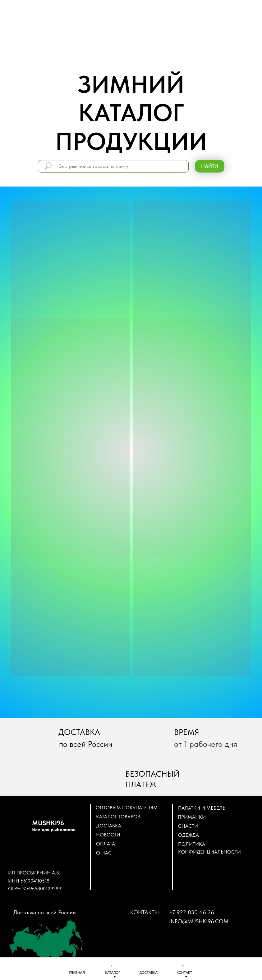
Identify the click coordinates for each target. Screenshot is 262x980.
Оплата (106, 844)
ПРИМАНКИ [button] (192, 817)
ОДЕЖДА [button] (188, 835)
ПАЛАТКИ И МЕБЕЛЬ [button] (202, 808)
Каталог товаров (118, 817)
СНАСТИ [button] (188, 826)
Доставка (109, 826)
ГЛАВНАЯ (77, 973)
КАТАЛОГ (113, 973)
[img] (76, 966)
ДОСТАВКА (149, 973)
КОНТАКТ (185, 973)
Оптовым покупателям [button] (127, 808)
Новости (108, 835)
